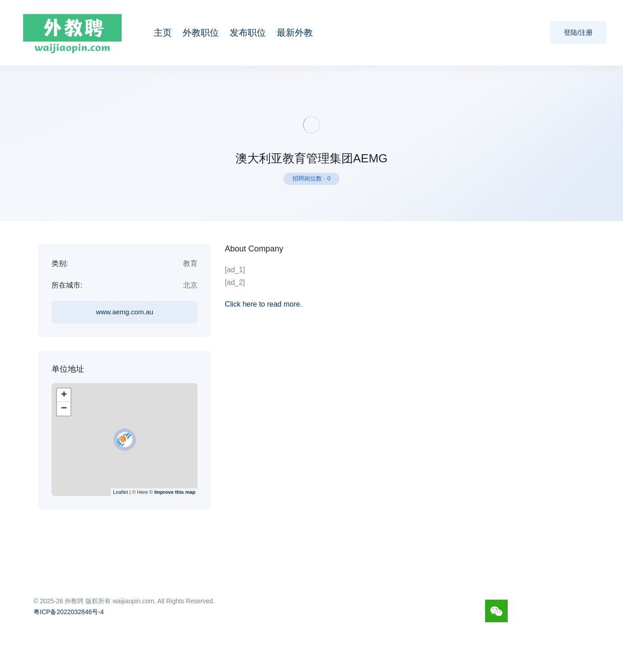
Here (142, 492)
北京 (190, 285)
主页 (163, 33)
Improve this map (175, 492)
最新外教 (295, 33)
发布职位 (248, 33)
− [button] (64, 409)
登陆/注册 (578, 32)
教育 (190, 263)
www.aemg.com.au (125, 312)
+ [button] (64, 395)
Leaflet (120, 492)
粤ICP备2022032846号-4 (69, 612)
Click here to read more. (263, 304)
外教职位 (201, 33)
